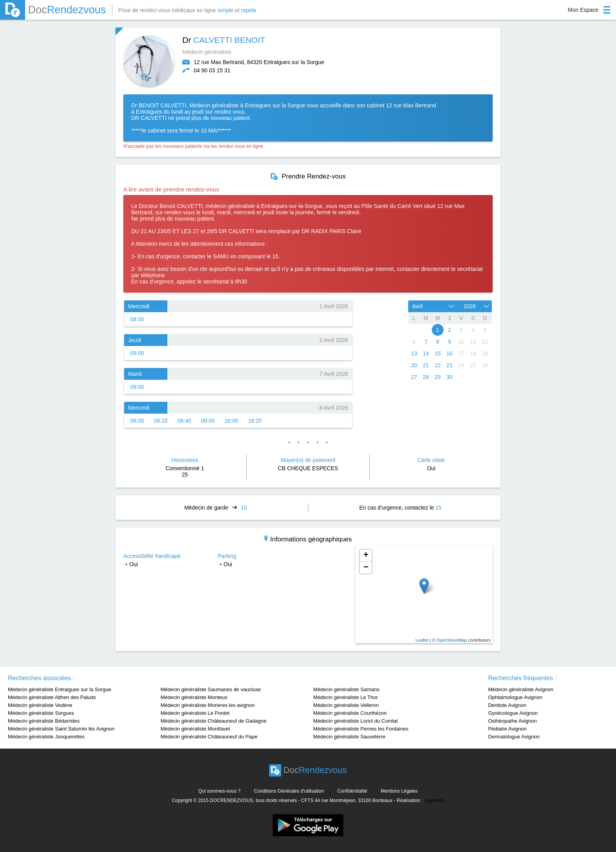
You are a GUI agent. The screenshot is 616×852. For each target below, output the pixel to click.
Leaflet (422, 640)
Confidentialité (352, 791)
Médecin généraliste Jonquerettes (46, 737)
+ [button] (366, 556)
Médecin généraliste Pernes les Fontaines (361, 729)
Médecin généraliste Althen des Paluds (52, 697)
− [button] (366, 568)
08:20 (160, 421)
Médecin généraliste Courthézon (350, 713)
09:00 (137, 353)
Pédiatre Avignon (507, 729)
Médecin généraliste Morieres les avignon (208, 705)
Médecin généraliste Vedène (40, 705)
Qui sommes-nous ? (219, 791)
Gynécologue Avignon (513, 713)
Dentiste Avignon (507, 705)
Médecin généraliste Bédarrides (44, 721)
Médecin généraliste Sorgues (41, 713)
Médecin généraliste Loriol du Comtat (355, 721)
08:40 (184, 421)
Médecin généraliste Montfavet (195, 729)
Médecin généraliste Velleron (346, 705)
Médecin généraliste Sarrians (346, 689)
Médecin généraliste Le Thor (346, 697)
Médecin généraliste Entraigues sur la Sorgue (60, 689)
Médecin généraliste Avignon (521, 689)
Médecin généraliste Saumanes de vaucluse (211, 689)
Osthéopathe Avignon (512, 721)
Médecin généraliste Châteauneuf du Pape (209, 737)
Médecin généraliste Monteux (194, 697)
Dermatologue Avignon (514, 737)
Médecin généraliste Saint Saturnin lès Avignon (61, 729)
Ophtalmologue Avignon (515, 697)
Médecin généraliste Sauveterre (349, 737)
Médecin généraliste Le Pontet (195, 713)
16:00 (231, 421)
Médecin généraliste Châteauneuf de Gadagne (214, 721)
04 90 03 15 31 (212, 70)
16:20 (255, 421)
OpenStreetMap (452, 640)
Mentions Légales (399, 791)
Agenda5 (435, 800)
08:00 (137, 319)
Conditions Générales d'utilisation (289, 791)
